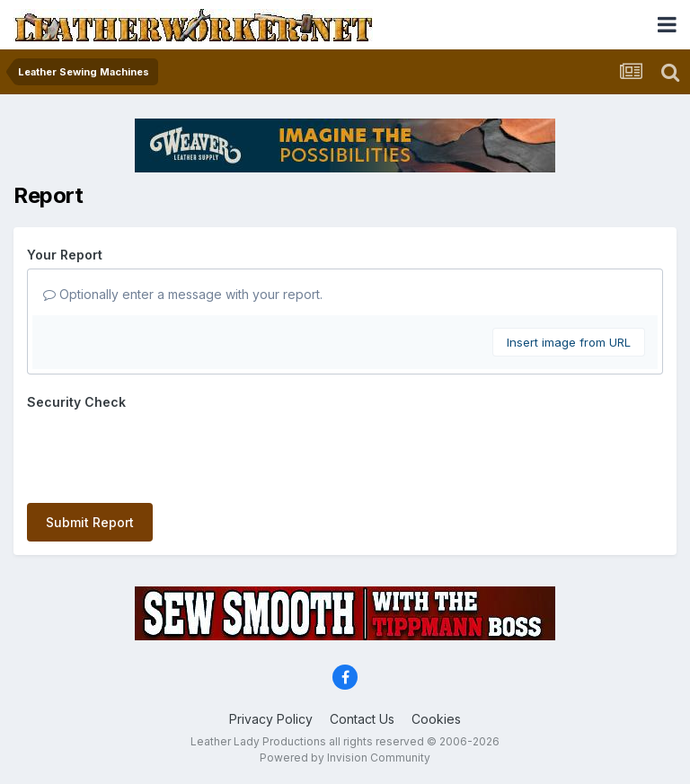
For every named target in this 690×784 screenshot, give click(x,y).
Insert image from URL (569, 342)
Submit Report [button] (90, 522)
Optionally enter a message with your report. (183, 294)
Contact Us (362, 719)
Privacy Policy (271, 719)
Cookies (436, 719)
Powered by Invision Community (345, 758)
